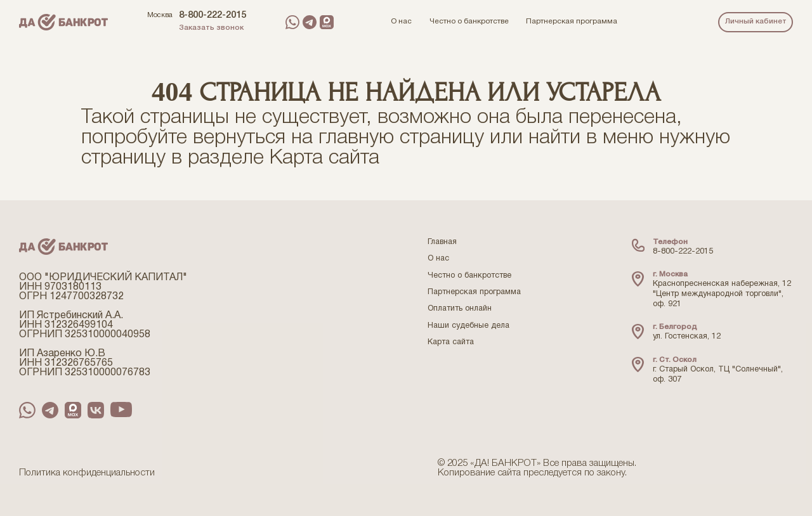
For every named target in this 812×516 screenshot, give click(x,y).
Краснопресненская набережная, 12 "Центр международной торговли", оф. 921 (722, 294)
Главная (442, 242)
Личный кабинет (756, 22)
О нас (438, 259)
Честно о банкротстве (469, 276)
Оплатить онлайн (460, 309)
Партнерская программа (474, 292)
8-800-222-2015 (213, 15)
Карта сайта (324, 158)
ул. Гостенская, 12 (687, 337)
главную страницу (401, 138)
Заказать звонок (211, 28)
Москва (160, 15)
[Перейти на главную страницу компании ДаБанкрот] (63, 22)
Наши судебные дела (468, 326)
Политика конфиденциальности (87, 473)
